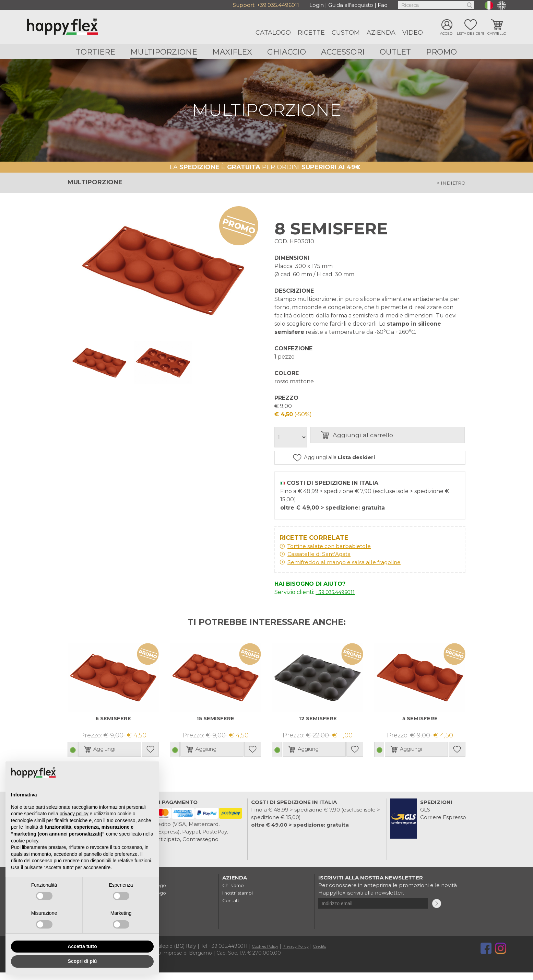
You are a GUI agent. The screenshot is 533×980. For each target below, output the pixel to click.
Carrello (497, 34)
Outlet (396, 52)
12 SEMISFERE (318, 726)
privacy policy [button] (74, 814)
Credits (337, 954)
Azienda (381, 33)
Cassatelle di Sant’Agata (326, 560)
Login (317, 5)
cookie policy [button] (25, 841)
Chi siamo (235, 893)
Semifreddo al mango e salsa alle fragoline (355, 569)
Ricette (311, 33)
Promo (442, 52)
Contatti (233, 908)
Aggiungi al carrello (393, 438)
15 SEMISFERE (215, 726)
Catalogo (273, 33)
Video (413, 33)
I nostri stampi (241, 900)
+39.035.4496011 (278, 5)
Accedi (447, 34)
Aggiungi (218, 757)
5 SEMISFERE (420, 726)
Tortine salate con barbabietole (337, 551)
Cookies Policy (269, 954)
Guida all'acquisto (351, 5)
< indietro (447, 184)
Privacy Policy (308, 954)
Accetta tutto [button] (82, 946)
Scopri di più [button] (82, 961)
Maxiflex (232, 52)
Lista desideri (470, 34)
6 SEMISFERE (113, 726)
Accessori (343, 52)
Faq (383, 5)
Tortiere (94, 52)
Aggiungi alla (375, 461)
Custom (346, 33)
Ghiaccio (287, 52)
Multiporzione (163, 52)
